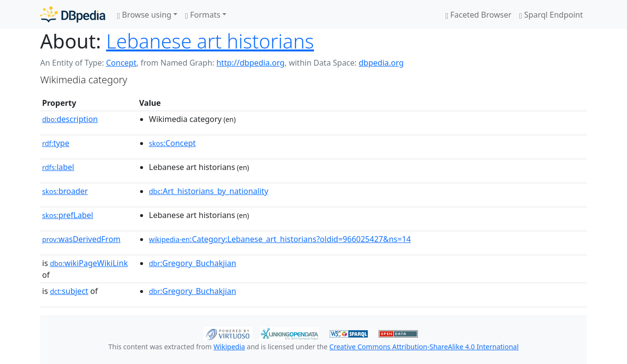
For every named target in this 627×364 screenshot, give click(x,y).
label (58, 167)
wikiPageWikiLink (89, 263)
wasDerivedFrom (81, 239)
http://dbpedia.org (251, 63)
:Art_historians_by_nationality (209, 191)
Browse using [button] (144, 15)
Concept (121, 63)
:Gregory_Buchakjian (193, 263)
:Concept (172, 143)
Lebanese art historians (210, 41)
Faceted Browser (478, 15)
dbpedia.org (381, 63)
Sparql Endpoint (551, 15)
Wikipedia (229, 347)
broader (65, 191)
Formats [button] (203, 15)
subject (69, 291)
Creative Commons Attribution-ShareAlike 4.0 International (424, 347)
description (70, 119)
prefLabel (68, 215)
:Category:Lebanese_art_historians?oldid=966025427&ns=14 (280, 239)
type (56, 143)
